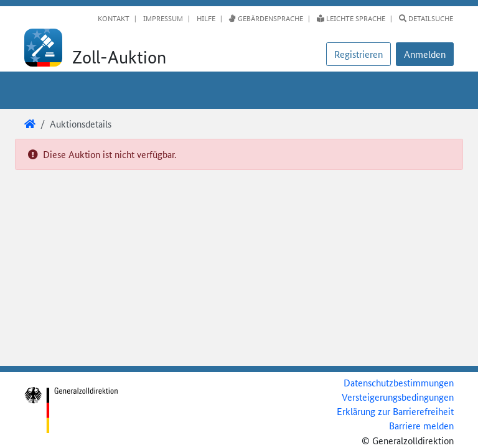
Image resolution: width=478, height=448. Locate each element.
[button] (425, 54)
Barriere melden (421, 425)
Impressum (162, 18)
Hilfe (205, 18)
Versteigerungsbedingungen (398, 397)
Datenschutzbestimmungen (399, 382)
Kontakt (114, 18)
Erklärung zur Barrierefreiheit (395, 411)
